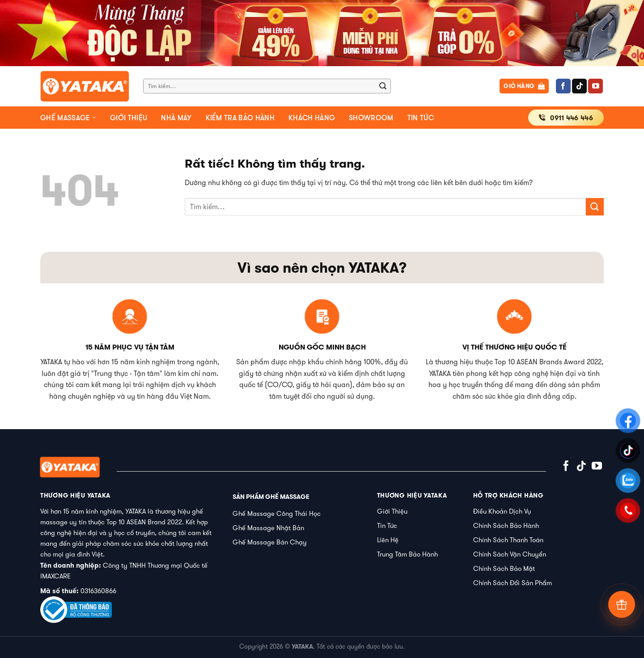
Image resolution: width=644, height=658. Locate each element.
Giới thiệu (129, 118)
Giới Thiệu (392, 511)
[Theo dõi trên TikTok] (579, 86)
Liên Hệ (388, 540)
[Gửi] (383, 86)
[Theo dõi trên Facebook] (563, 86)
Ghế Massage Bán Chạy (270, 542)
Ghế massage (68, 118)
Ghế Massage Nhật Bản (268, 528)
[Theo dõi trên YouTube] (595, 86)
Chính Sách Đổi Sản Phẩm (513, 583)
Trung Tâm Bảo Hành (407, 554)
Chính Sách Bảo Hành (506, 525)
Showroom (371, 118)
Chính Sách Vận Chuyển (510, 554)
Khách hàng (312, 118)
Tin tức (421, 118)
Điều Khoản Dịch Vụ (502, 511)
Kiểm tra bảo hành (240, 118)
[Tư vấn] (622, 604)
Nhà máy (176, 118)
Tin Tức (387, 525)
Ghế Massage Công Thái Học (277, 513)
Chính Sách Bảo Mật (504, 568)
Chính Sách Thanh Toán (508, 540)
